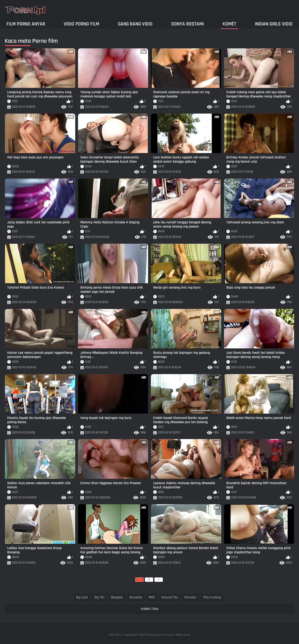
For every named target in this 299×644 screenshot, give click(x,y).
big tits (99, 597)
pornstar (190, 597)
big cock (82, 597)
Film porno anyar (26, 24)
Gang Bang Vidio (135, 24)
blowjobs (117, 597)
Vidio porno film (82, 24)
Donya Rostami (188, 24)
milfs (152, 597)
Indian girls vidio (274, 24)
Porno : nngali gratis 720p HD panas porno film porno (145, 635)
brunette (136, 597)
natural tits (170, 597)
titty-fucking (212, 597)
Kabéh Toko (150, 609)
